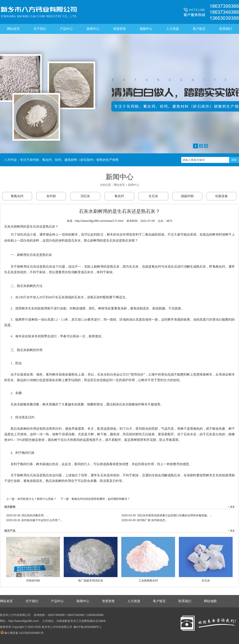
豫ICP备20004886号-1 (87, 627)
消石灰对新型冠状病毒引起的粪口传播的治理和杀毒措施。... (167, 515)
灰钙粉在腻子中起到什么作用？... (34, 520)
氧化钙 (119, 196)
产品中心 (66, 29)
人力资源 (172, 29)
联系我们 (226, 29)
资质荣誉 (119, 29)
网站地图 (210, 601)
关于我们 (40, 29)
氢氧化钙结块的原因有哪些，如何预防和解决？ (101, 499)
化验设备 (221, 196)
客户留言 (199, 29)
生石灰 (153, 196)
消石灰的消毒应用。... (27, 515)
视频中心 (146, 29)
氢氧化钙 (17, 196)
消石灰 (85, 196)
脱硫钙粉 (187, 196)
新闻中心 (93, 29)
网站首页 (13, 29)
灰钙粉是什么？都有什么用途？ (37, 499)
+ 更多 (231, 507)
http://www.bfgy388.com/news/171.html (99, 221)
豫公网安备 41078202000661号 (22, 633)
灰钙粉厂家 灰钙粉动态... (144, 520)
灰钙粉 (51, 196)
